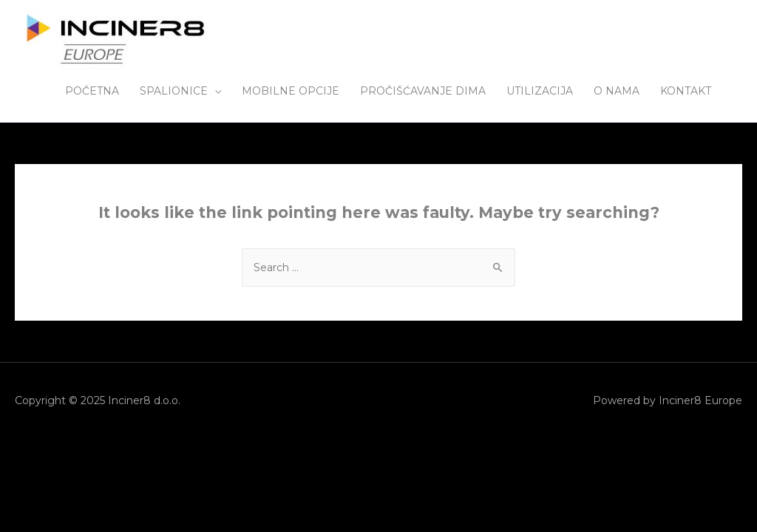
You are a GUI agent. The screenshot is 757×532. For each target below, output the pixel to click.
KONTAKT (686, 91)
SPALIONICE (174, 91)
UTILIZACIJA (540, 91)
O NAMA (617, 91)
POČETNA (92, 91)
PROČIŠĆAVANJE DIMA (423, 91)
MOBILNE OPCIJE (291, 91)
